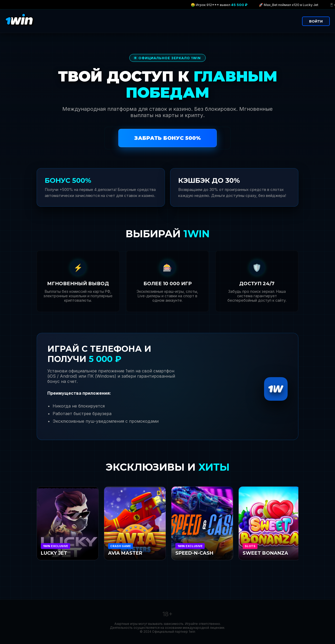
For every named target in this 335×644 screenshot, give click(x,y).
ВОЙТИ (316, 21)
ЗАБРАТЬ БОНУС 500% (167, 138)
